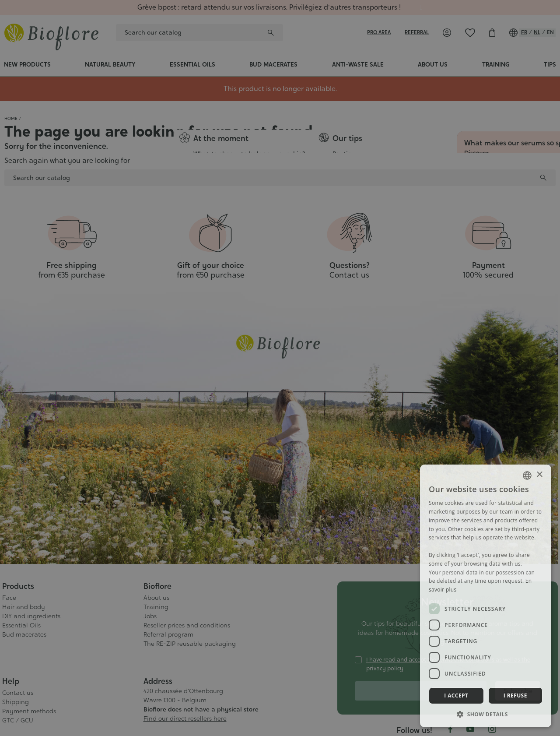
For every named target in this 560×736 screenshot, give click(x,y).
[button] (486, 714)
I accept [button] (456, 696)
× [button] (539, 475)
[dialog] (280, 368)
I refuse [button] (515, 696)
